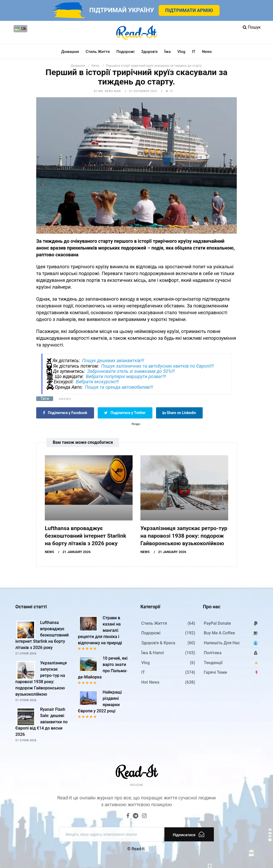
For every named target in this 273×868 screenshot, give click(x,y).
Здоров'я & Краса (158, 643)
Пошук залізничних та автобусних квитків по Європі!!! (157, 366)
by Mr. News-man (107, 91)
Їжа (167, 52)
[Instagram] (144, 816)
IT (194, 52)
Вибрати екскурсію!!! (97, 382)
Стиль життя (98, 52)
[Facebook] (128, 816)
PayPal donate (217, 623)
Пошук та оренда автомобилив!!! (119, 387)
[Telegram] (136, 816)
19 (169, 91)
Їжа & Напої (153, 653)
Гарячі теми (215, 672)
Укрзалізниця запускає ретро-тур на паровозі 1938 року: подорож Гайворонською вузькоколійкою (184, 536)
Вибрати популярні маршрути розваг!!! (126, 377)
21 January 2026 (77, 552)
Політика (213, 653)
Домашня (70, 52)
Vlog (181, 52)
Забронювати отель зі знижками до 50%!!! (131, 371)
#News (65, 399)
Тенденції (213, 663)
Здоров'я (149, 52)
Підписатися (188, 834)
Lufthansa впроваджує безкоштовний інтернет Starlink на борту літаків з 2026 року (85, 536)
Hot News (150, 682)
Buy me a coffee (219, 633)
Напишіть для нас (222, 643)
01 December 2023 (143, 91)
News (207, 52)
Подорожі (125, 52)
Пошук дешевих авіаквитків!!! (113, 361)
